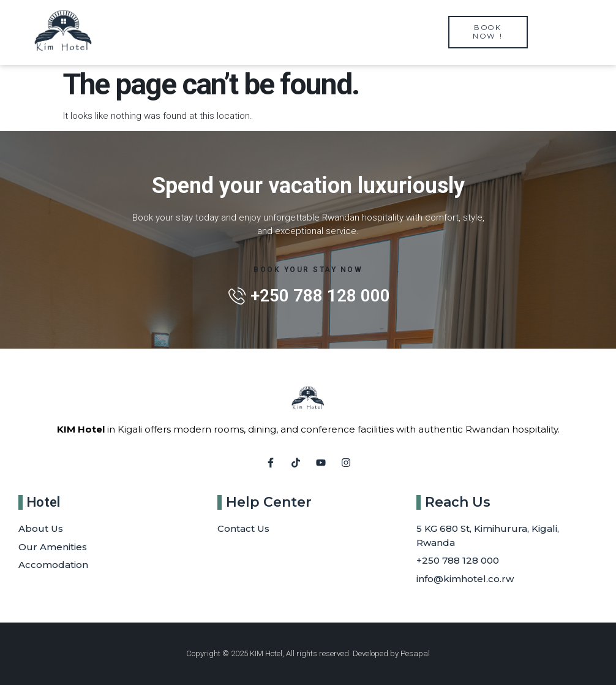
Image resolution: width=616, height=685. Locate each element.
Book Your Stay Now (308, 270)
